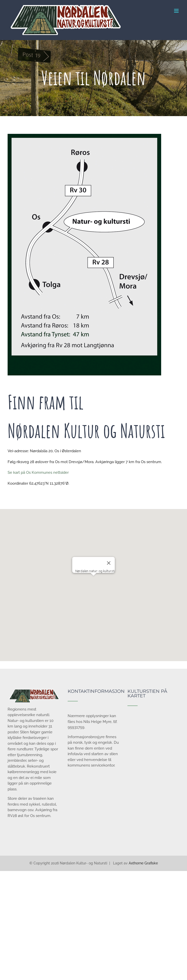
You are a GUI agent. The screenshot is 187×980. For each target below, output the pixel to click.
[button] (93, 580)
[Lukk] (109, 563)
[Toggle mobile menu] (177, 11)
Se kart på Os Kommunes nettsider (38, 473)
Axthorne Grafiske (143, 863)
